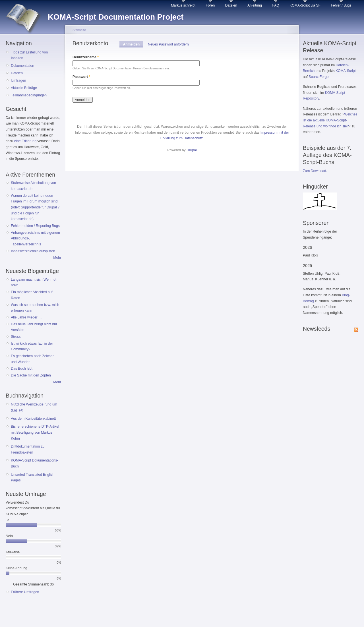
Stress (16, 337)
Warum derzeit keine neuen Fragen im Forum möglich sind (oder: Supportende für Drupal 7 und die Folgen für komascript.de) (35, 207)
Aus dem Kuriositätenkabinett (33, 419)
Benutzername (86, 57)
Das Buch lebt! (22, 369)
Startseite (79, 30)
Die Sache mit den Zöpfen (31, 375)
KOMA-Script (346, 71)
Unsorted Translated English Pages (33, 478)
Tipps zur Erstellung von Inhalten (29, 55)
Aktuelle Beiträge (24, 88)
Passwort (81, 77)
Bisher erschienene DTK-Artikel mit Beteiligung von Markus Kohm (35, 432)
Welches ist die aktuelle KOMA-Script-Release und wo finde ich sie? (330, 120)
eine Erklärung (25, 141)
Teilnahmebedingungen (29, 95)
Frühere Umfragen (25, 592)
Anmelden (133, 44)
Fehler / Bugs (341, 5)
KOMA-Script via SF (305, 5)
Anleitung (255, 5)
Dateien (231, 5)
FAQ (276, 5)
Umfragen (18, 80)
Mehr (57, 258)
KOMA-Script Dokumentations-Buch (34, 463)
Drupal (192, 150)
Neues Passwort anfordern (168, 44)
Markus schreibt (183, 5)
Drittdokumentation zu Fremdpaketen (28, 449)
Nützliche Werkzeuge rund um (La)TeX (34, 407)
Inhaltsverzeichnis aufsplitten (33, 251)
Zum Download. (315, 171)
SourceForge (318, 77)
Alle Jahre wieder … (26, 317)
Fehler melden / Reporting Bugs (35, 226)
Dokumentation (22, 66)
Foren (210, 5)
